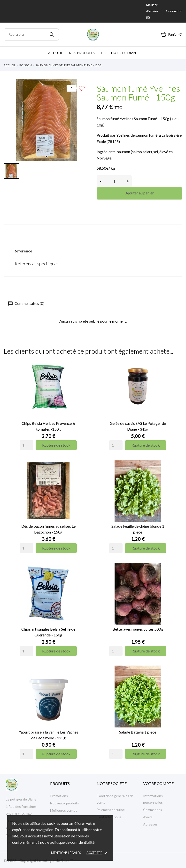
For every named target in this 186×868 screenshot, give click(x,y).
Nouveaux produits (65, 803)
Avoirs (148, 817)
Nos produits (82, 53)
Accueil (55, 53)
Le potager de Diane (119, 53)
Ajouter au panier (140, 193)
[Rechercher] (31, 34)
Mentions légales (66, 853)
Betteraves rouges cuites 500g (138, 629)
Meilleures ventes (64, 810)
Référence (23, 251)
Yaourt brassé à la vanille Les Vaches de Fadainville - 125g (48, 735)
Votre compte (158, 783)
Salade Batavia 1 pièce (138, 732)
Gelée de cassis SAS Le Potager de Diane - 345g (138, 426)
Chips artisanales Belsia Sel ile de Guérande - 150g (48, 632)
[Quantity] (27, 445)
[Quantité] (114, 181)
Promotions (59, 796)
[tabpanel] (46, 120)
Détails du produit (93, 233)
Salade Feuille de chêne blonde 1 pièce (138, 529)
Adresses (150, 824)
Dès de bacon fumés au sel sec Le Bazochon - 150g (48, 529)
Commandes (153, 810)
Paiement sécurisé (111, 810)
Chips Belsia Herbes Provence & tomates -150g (48, 426)
